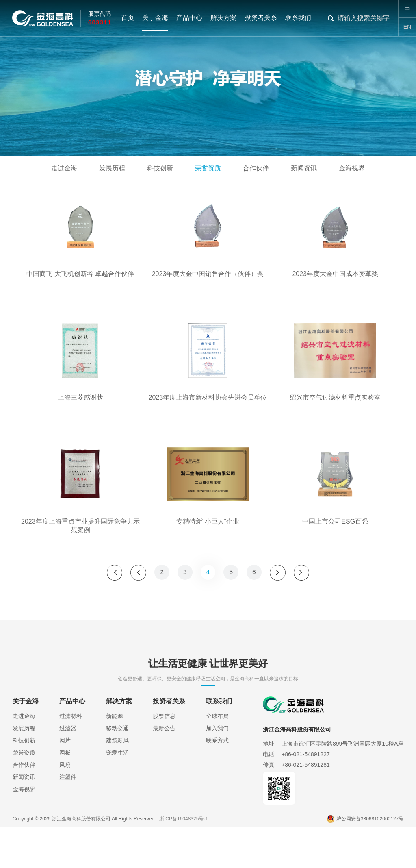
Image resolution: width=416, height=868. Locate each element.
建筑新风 (117, 785)
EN (407, 27)
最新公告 (164, 773)
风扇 (65, 810)
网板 (65, 798)
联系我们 (298, 18)
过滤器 (68, 773)
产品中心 (189, 18)
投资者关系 (261, 18)
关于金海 (155, 18)
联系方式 (217, 785)
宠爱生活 (117, 798)
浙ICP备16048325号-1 (184, 860)
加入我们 (217, 773)
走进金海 (64, 168)
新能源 (115, 761)
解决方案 (223, 18)
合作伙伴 (256, 168)
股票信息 (164, 761)
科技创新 (160, 168)
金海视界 (352, 168)
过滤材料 (71, 761)
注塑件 (68, 822)
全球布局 (217, 761)
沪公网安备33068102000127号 (365, 860)
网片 (65, 785)
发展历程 (112, 168)
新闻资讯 (304, 168)
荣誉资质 (208, 168)
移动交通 (117, 773)
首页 (128, 18)
